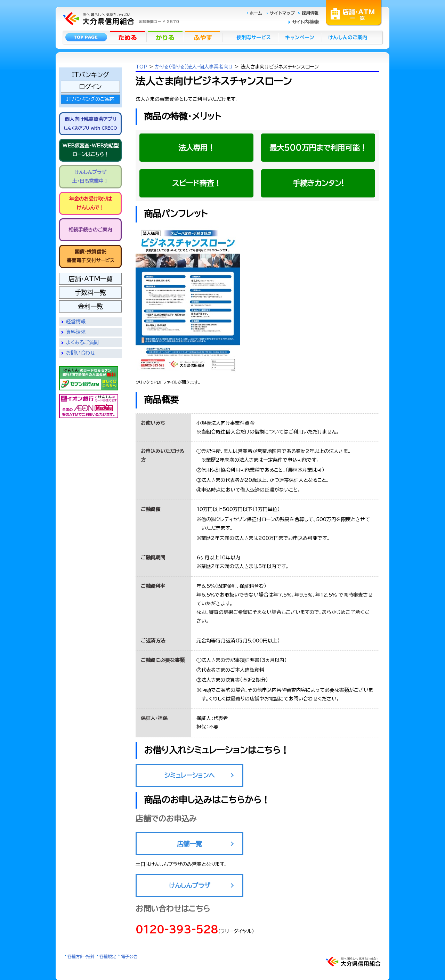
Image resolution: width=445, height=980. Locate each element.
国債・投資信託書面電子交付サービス (91, 256)
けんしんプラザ (190, 885)
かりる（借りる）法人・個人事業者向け (195, 67)
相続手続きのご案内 (90, 230)
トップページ (86, 37)
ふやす (203, 37)
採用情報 (309, 13)
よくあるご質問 (82, 342)
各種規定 (108, 956)
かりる (166, 37)
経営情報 (76, 322)
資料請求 (76, 332)
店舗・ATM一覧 (354, 12)
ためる (128, 37)
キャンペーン (301, 37)
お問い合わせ (81, 353)
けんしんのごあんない (350, 37)
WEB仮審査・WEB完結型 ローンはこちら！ (91, 150)
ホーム (256, 13)
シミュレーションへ (190, 775)
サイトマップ (282, 13)
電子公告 (129, 956)
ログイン (90, 87)
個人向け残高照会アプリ (91, 123)
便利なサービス (251, 37)
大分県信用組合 (120, 9)
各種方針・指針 (81, 956)
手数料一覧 (90, 292)
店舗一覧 (189, 844)
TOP (141, 67)
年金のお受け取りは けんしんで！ (91, 203)
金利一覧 (90, 306)
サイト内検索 (305, 22)
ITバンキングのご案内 (90, 99)
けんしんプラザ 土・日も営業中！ (90, 176)
